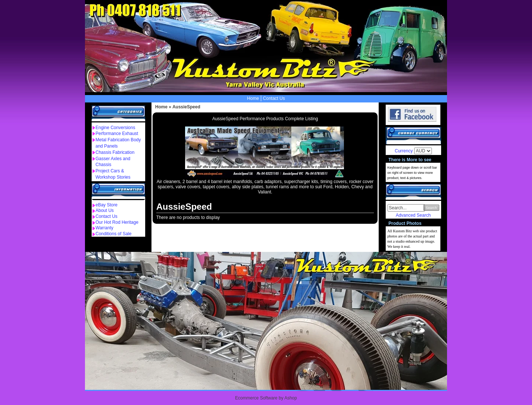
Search (431, 208)
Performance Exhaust (117, 134)
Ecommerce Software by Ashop (266, 398)
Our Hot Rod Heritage (117, 222)
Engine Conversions (115, 128)
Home (253, 98)
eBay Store (107, 205)
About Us (105, 210)
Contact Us (274, 98)
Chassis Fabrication (115, 152)
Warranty (105, 228)
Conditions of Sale (114, 234)
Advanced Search (413, 215)
